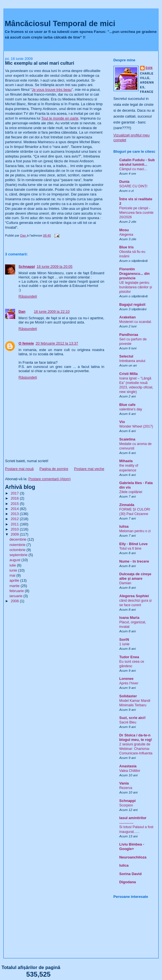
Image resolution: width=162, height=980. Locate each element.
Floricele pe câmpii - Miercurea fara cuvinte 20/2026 (136, 213)
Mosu (124, 230)
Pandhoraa (129, 335)
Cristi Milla (129, 374)
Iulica (124, 865)
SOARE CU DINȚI (133, 186)
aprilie (15, 580)
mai (13, 575)
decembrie (18, 539)
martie (15, 586)
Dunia (124, 182)
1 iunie (124, 644)
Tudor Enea (129, 657)
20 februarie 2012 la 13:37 (57, 343)
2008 (15, 601)
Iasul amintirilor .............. (133, 820)
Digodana (128, 882)
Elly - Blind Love (134, 544)
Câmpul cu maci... (133, 169)
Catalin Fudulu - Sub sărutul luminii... (137, 162)
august (16, 560)
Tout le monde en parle (60, 118)
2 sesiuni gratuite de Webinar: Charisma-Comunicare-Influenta (136, 749)
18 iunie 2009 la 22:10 (52, 312)
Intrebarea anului (132, 361)
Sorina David (130, 874)
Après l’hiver (129, 683)
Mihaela (126, 461)
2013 (15, 514)
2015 (15, 504)
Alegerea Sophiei (134, 596)
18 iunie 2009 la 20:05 (55, 267)
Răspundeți (28, 296)
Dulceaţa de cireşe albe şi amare (135, 576)
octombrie (18, 550)
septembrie (19, 555)
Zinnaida (127, 505)
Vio (122, 422)
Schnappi (27, 267)
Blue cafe (128, 405)
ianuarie (17, 596)
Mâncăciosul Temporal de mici (60, 23)
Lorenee (127, 679)
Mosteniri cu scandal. (136, 322)
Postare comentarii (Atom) (49, 479)
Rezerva (126, 788)
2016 (15, 498)
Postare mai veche (89, 469)
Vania (124, 783)
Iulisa (124, 526)
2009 (15, 534)
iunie (14, 570)
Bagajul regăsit (132, 304)
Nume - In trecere (134, 561)
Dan (22, 312)
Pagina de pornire (54, 469)
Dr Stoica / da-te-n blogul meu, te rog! (136, 737)
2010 (15, 529)
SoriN (124, 640)
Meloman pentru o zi (135, 531)
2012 (15, 519)
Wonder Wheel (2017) (136, 426)
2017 (15, 493)
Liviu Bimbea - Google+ (132, 847)
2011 (15, 524)
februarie (17, 591)
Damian (125, 583)
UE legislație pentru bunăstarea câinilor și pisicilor (136, 287)
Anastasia (128, 766)
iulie (13, 565)
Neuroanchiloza (133, 857)
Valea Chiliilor (130, 771)
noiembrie (18, 545)
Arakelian (128, 317)
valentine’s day (131, 409)
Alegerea (126, 235)
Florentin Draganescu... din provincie (135, 274)
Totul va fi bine (130, 549)
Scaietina (127, 439)
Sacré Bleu (128, 722)
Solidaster (128, 696)
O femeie (26, 343)
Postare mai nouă (19, 469)
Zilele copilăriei (131, 492)
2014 (15, 509)
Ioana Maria (129, 618)
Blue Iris (127, 247)
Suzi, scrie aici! (133, 718)
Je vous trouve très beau (52, 90)
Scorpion (126, 805)
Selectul (126, 356)
